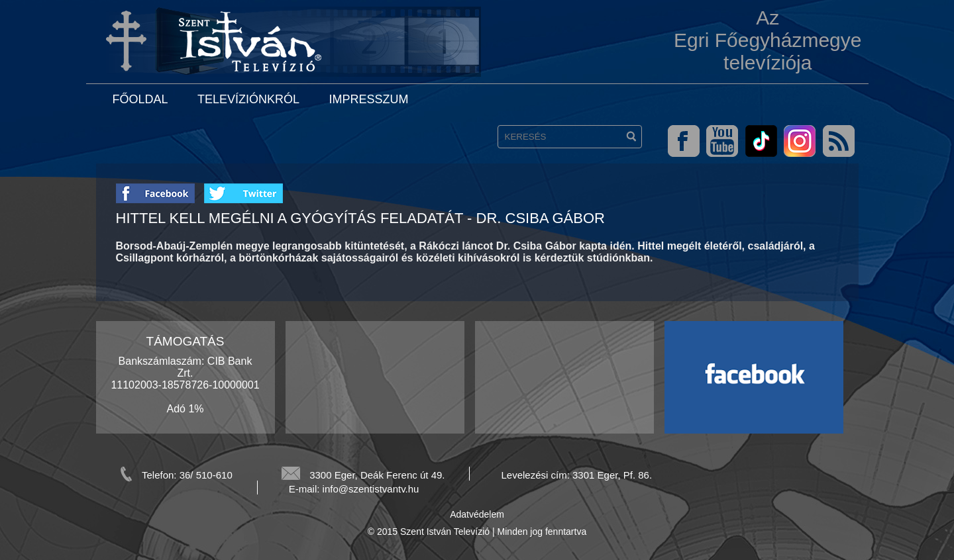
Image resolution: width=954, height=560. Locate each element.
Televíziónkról (248, 99)
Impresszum (368, 99)
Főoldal (140, 99)
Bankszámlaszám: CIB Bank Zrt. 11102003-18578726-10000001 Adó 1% (185, 385)
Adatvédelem (477, 514)
